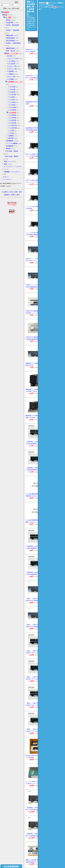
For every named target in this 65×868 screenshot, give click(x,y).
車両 (6, 15)
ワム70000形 (12, 118)
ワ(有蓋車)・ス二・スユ (15, 82)
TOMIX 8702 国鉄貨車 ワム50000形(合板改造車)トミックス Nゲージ (35, 339)
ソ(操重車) (11, 136)
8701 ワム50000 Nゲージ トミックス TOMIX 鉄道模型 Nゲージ (35, 156)
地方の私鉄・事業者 (12, 156)
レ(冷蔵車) (11, 79)
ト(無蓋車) (11, 74)
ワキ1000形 (12, 87)
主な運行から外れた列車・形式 (12, 192)
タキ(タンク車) (12, 69)
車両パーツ (8, 161)
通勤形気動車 (10, 48)
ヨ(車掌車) (11, 138)
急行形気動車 (10, 41)
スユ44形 (11, 133)
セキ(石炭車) (11, 64)
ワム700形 (11, 100)
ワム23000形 (12, 110)
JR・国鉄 (8, 17)
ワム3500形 (12, 102)
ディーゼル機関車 (12, 144)
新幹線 (8, 20)
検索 (16, 2)
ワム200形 (11, 97)
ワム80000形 (12, 120)
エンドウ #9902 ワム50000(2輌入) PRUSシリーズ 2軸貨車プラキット (35, 784)
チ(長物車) (11, 71)
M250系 (10, 56)
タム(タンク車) (12, 66)
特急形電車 (10, 23)
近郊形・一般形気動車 (13, 43)
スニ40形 (11, 131)
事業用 (8, 149)
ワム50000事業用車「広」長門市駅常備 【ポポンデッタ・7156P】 (35, 496)
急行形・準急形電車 (13, 25)
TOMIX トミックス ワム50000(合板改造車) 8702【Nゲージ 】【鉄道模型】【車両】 (35, 287)
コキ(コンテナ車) (13, 59)
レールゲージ (7, 179)
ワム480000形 (13, 128)
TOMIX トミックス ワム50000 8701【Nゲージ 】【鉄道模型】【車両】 (35, 261)
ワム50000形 (12, 113)
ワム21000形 (12, 107)
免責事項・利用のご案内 (12, 195)
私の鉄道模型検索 (11, 866)
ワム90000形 (12, 123)
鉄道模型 (6, 12)
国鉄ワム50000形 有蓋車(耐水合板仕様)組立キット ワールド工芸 (35, 862)
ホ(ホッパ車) (11, 77)
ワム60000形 (12, 115)
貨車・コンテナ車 (12, 53)
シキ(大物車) (11, 61)
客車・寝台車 (10, 51)
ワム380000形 (13, 125)
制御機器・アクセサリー (12, 172)
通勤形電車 (10, 35)
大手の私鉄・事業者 (12, 151)
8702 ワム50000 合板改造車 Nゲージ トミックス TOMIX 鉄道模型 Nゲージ (35, 182)
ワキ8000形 (12, 92)
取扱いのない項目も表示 (10, 8)
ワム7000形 (12, 105)
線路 (6, 164)
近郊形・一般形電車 (13, 30)
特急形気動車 (10, 38)
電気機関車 (10, 141)
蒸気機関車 (10, 146)
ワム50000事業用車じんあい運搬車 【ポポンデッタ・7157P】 (35, 522)
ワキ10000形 (12, 95)
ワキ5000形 (12, 90)
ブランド (6, 177)
